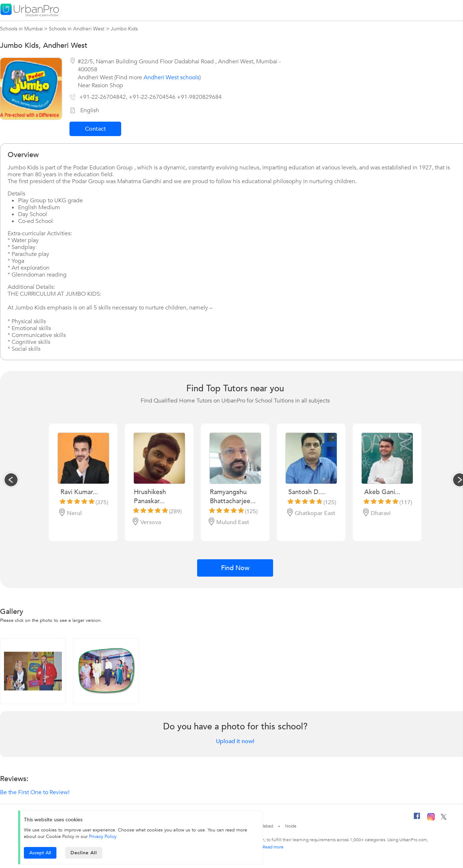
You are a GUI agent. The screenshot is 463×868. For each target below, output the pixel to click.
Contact (95, 129)
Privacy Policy (103, 837)
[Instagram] (431, 819)
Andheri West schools (171, 77)
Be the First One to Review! (35, 792)
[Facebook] (417, 819)
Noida (291, 826)
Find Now (235, 568)
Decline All (84, 853)
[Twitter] (444, 818)
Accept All (40, 853)
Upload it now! (235, 741)
